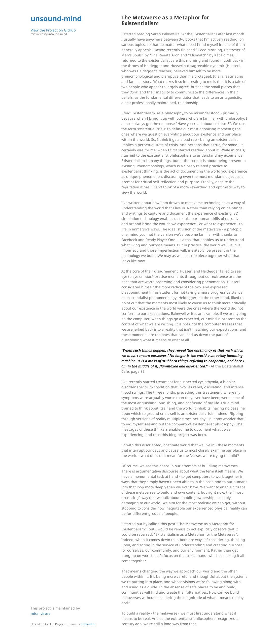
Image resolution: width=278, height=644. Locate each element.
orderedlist (88, 624)
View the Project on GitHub (65, 32)
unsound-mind (56, 18)
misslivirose (41, 613)
